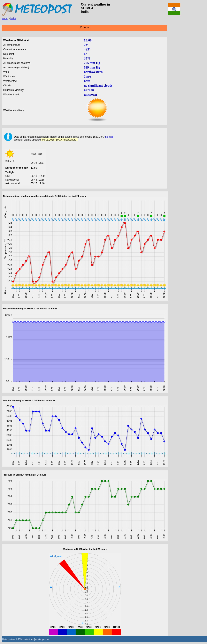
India (13, 18)
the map (109, 137)
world (5, 18)
